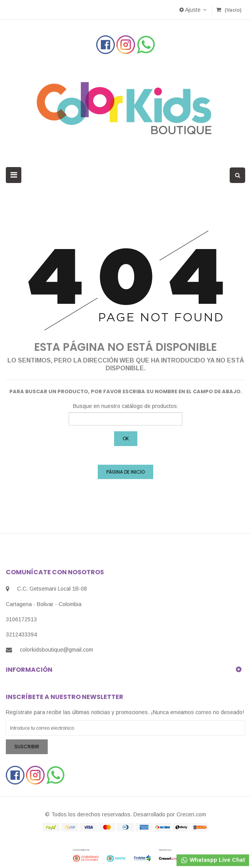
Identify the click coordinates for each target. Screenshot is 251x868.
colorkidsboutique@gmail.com (56, 650)
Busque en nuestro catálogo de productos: (126, 406)
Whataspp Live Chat (213, 860)
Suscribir (27, 747)
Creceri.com (191, 814)
